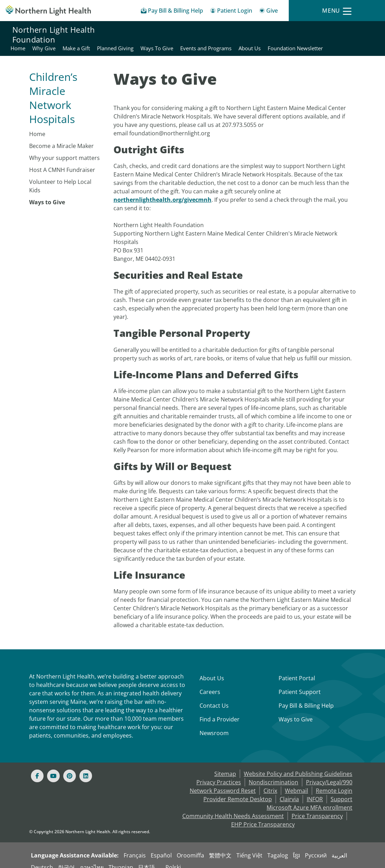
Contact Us (214, 697)
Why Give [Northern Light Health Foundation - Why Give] (185, 30)
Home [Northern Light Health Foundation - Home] (159, 30)
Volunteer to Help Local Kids (60, 178)
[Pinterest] (70, 767)
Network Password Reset (223, 782)
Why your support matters (64, 149)
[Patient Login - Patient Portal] (231, 12)
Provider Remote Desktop (238, 791)
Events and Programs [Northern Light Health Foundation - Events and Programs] (347, 30)
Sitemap (225, 765)
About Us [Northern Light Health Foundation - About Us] (299, 39)
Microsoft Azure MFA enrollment (309, 799)
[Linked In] (86, 767)
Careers (210, 683)
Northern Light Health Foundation (54, 34)
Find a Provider (220, 711)
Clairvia (289, 791)
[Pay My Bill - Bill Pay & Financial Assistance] (172, 12)
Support (341, 791)
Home (37, 126)
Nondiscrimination (273, 774)
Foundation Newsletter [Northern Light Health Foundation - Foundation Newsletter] (345, 39)
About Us (212, 670)
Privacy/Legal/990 (329, 774)
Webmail (296, 782)
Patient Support (300, 683)
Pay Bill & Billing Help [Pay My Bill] (306, 697)
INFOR (315, 791)
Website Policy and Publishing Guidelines (298, 765)
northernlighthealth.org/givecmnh (162, 191)
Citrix (270, 782)
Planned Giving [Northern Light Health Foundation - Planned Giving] (256, 30)
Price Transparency (317, 808)
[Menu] (337, 11)
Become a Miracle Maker (61, 137)
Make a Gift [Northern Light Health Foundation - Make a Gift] (217, 30)
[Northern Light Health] (48, 11)
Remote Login (334, 782)
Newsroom (214, 725)
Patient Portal (297, 670)
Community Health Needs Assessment (233, 808)
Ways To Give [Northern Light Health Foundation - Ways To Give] (298, 30)
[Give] (269, 12)
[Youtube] (53, 767)
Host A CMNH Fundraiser (62, 161)
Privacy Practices (219, 774)
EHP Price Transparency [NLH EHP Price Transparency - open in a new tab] (263, 816)
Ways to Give (47, 194)
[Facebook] (37, 767)
